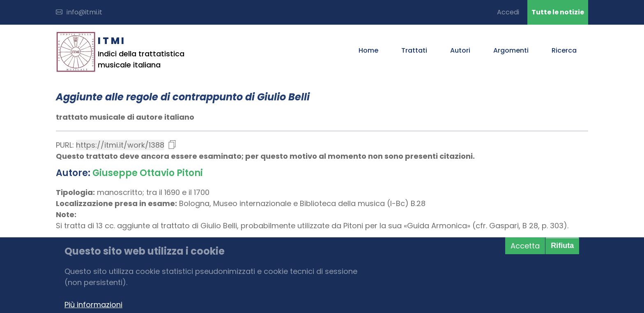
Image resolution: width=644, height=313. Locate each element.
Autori (460, 50)
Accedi (508, 12)
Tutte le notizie (558, 12)
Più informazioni (93, 305)
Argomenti (511, 50)
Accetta (525, 246)
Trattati (414, 50)
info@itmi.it (79, 12)
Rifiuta (562, 246)
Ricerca (564, 50)
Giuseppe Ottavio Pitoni (148, 173)
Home (368, 50)
